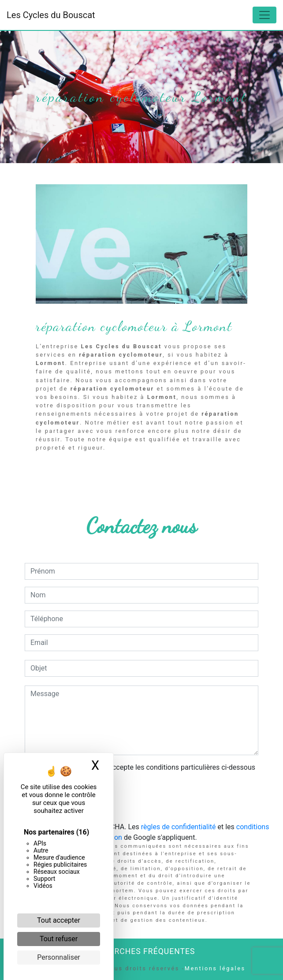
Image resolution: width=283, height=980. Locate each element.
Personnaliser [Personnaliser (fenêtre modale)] (59, 957)
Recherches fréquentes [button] (142, 951)
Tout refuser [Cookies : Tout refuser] (59, 939)
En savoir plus (187, 470)
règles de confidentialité (179, 827)
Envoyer (141, 803)
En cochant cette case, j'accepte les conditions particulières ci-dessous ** (144, 773)
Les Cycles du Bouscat (51, 15)
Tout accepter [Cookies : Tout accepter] (59, 920)
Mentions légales (215, 968)
